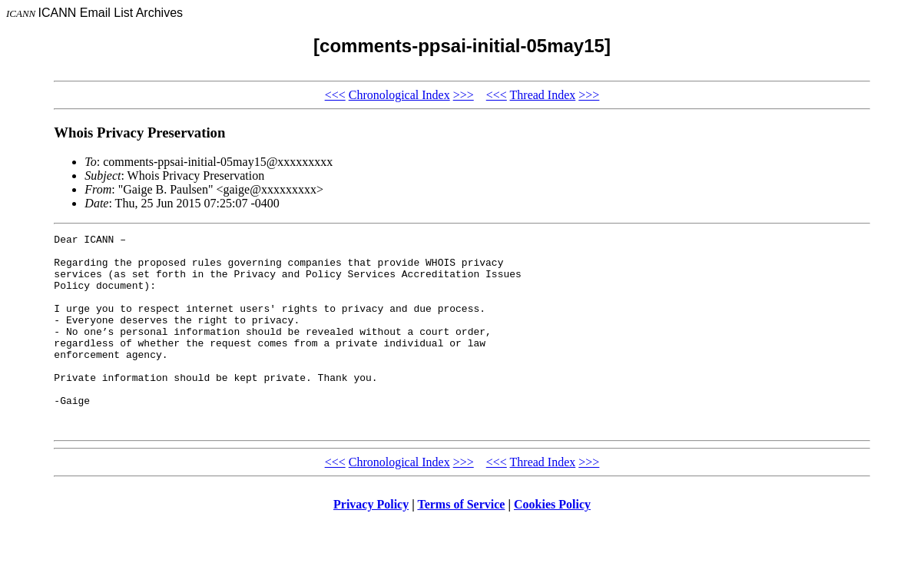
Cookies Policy (552, 543)
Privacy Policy (371, 543)
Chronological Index (399, 95)
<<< (335, 95)
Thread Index (543, 95)
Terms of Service (461, 543)
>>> (464, 95)
